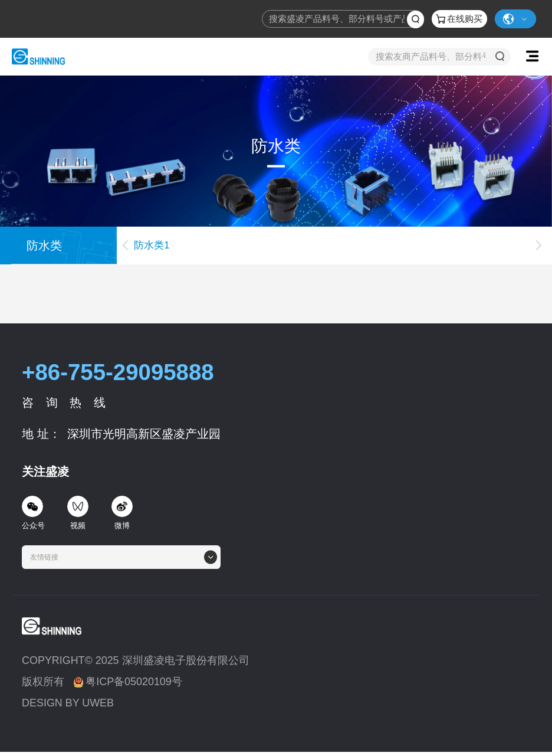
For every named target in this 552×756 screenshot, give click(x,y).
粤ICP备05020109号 (128, 682)
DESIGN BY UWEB (68, 703)
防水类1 (152, 245)
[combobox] (121, 557)
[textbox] (48, 557)
